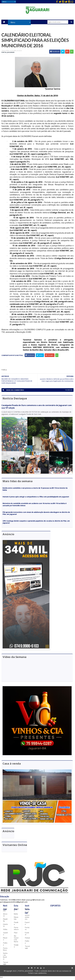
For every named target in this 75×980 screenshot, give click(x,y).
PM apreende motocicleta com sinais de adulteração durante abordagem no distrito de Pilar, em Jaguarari (36, 514)
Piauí (16, 934)
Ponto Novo (5, 951)
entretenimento (27, 919)
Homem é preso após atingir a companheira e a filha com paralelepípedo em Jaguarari (36, 498)
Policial (27, 939)
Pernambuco (16, 930)
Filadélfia (5, 922)
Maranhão (16, 920)
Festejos (27, 930)
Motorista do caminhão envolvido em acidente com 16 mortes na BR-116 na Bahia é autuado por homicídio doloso (35, 506)
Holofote (5, 927)
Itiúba (5, 931)
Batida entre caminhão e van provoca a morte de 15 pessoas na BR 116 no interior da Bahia (35, 490)
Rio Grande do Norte (16, 940)
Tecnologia (5, 965)
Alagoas (16, 911)
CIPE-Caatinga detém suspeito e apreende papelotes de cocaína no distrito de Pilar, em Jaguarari (36, 523)
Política (5, 945)
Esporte (27, 925)
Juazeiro (5, 935)
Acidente (5, 911)
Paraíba (16, 925)
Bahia (16, 915)
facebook (69, 391)
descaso (5, 916)
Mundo (5, 940)
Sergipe (16, 947)
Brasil (27, 913)
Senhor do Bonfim (5, 958)
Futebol (27, 935)
